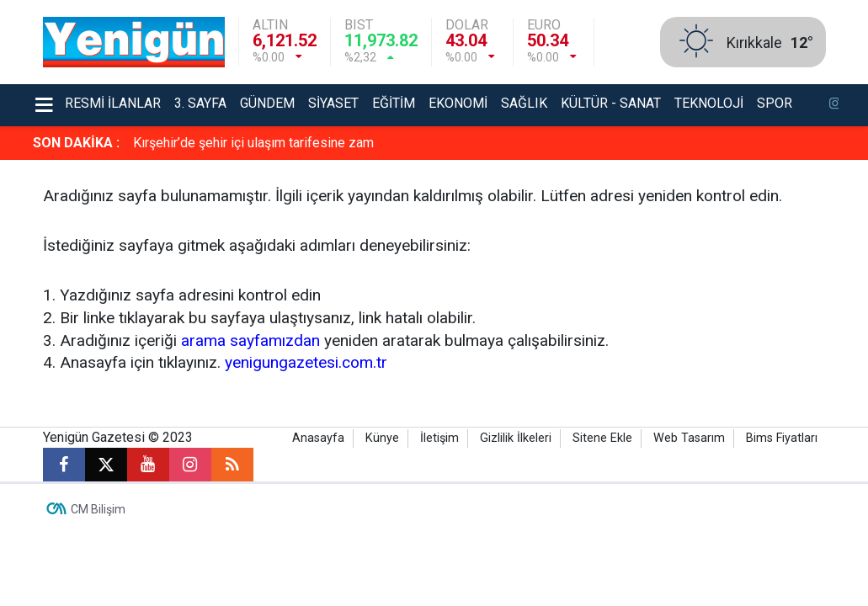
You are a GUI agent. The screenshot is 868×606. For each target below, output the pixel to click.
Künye (382, 438)
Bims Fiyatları (782, 438)
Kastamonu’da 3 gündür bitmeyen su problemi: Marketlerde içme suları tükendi (362, 143)
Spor (775, 103)
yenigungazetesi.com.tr (306, 362)
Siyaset (333, 103)
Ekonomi (458, 103)
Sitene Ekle (602, 438)
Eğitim (394, 103)
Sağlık (524, 103)
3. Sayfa (200, 103)
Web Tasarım (689, 438)
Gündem (267, 103)
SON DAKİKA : (76, 143)
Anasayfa (318, 438)
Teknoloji (709, 103)
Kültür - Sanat (611, 103)
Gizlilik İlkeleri (516, 438)
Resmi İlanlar (113, 103)
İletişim (439, 438)
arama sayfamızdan (250, 340)
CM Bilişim (98, 509)
